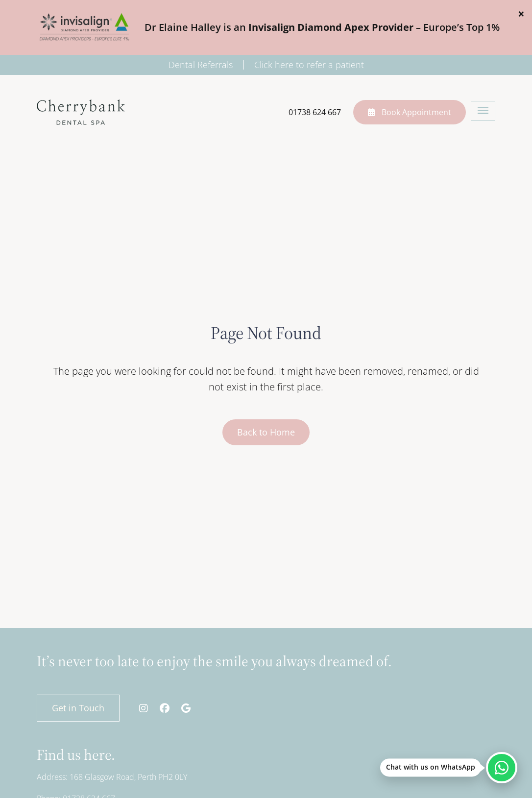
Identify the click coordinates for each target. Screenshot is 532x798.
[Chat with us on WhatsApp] (502, 768)
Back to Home (266, 432)
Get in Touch (78, 708)
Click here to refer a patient (309, 65)
